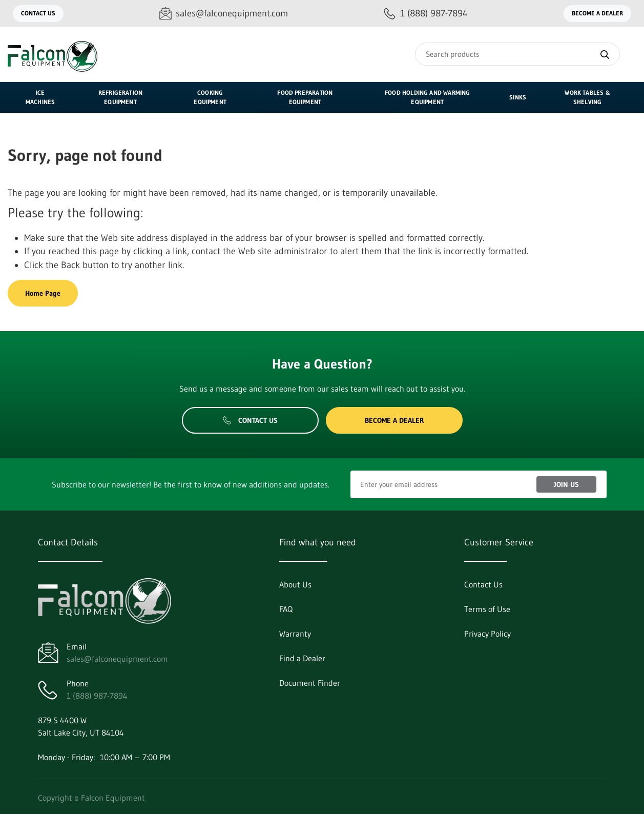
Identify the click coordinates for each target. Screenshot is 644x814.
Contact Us (38, 13)
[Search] (517, 54)
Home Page (43, 293)
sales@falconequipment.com (117, 659)
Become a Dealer (597, 13)
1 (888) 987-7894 (97, 696)
